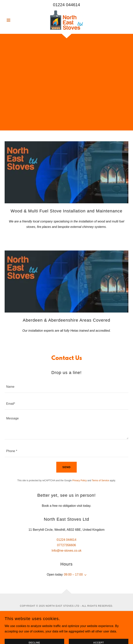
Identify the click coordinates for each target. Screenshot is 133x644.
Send (67, 467)
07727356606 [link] (66, 545)
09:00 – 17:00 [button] (73, 575)
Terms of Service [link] (100, 480)
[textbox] (66, 386)
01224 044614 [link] (67, 5)
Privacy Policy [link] (80, 480)
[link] (66, 20)
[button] (14, 20)
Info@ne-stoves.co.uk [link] (67, 551)
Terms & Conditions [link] (67, 630)
